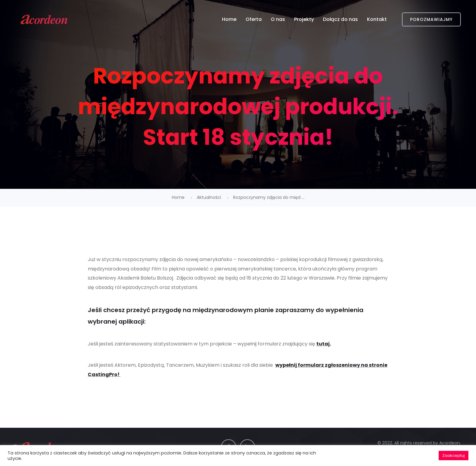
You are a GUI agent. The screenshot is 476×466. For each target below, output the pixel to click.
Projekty (304, 19)
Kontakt (377, 19)
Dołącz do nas (340, 19)
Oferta (254, 19)
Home (229, 19)
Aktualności (209, 197)
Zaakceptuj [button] (454, 456)
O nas (278, 19)
